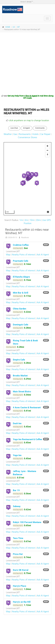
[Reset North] (48, 155)
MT (19, 27)
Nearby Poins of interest (23, 255)
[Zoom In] (48, 146)
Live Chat (14, 128)
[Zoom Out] (48, 150)
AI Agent (27, 128)
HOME (8, 27)
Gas (15, 134)
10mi (32, 220)
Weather (8, 134)
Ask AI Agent (43, 255)
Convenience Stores (27, 137)
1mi (21, 220)
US (14, 27)
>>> (27, 97)
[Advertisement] (27, 63)
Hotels (35, 134)
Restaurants (25, 134)
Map (8, 255)
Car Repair (45, 134)
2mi (26, 220)
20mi (38, 220)
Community (40, 128)
